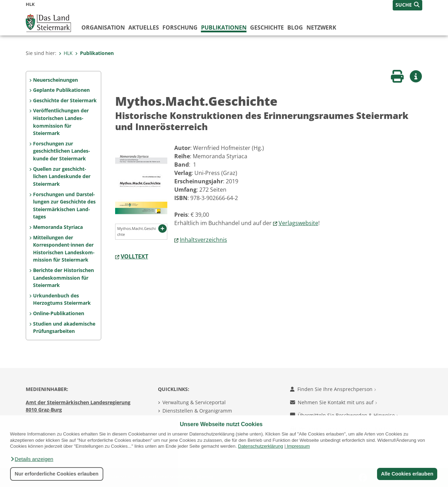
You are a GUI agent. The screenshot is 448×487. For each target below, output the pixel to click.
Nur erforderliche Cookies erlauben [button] (57, 474)
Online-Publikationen (59, 313)
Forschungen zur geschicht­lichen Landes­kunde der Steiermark (62, 151)
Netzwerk (321, 27)
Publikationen (224, 27)
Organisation (103, 27)
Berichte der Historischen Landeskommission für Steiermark (63, 278)
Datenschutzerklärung (261, 446)
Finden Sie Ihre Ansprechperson (333, 389)
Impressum (298, 446)
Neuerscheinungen (55, 80)
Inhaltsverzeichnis (203, 240)
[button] (32, 459)
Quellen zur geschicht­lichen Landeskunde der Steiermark (62, 176)
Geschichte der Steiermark (65, 100)
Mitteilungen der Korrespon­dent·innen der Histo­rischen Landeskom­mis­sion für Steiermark (64, 249)
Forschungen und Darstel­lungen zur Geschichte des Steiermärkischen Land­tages (64, 206)
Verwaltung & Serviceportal (194, 402)
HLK (66, 53)
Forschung (180, 27)
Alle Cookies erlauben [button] (407, 474)
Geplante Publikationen (61, 90)
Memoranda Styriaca (58, 227)
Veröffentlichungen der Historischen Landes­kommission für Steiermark (61, 122)
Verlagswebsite (298, 223)
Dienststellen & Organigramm (197, 411)
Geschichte (267, 27)
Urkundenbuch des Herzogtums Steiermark (62, 299)
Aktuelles (144, 27)
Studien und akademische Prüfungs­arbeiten (64, 328)
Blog (295, 27)
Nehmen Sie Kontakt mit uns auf (334, 402)
